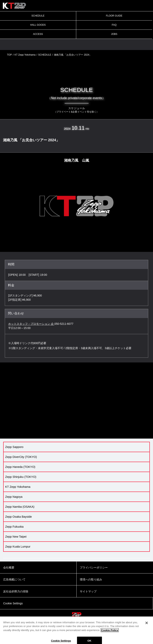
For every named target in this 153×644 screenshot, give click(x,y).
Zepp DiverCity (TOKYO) (21, 457)
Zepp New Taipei (16, 537)
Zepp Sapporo (14, 447)
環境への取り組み (91, 579)
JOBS (114, 34)
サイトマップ (88, 591)
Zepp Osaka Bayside (19, 517)
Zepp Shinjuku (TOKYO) (21, 477)
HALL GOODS (38, 25)
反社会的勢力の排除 (16, 591)
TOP (9, 55)
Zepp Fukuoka (14, 527)
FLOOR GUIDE (114, 16)
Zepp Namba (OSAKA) (20, 507)
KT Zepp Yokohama (25, 55)
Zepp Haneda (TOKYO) (20, 467)
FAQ (114, 25)
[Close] (147, 626)
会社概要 (9, 567)
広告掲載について (14, 579)
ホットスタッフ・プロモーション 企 (31, 324)
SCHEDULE (38, 16)
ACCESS (38, 34)
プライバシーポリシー (94, 567)
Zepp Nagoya (14, 497)
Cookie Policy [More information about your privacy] (110, 633)
